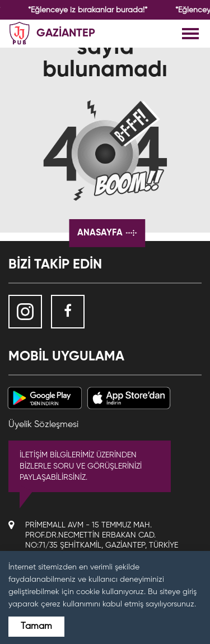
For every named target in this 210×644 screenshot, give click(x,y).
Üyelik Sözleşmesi (43, 425)
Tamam (36, 627)
